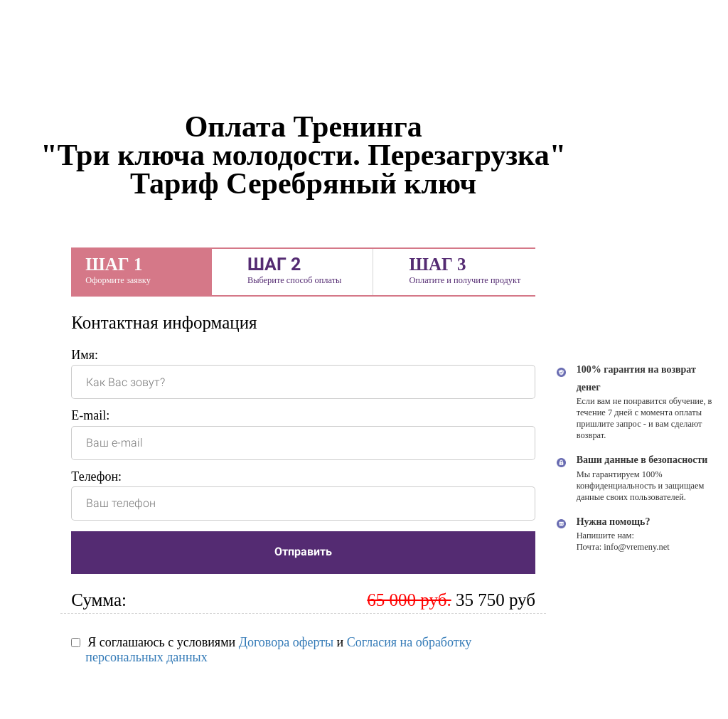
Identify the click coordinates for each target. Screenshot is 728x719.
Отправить (303, 552)
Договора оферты (286, 642)
